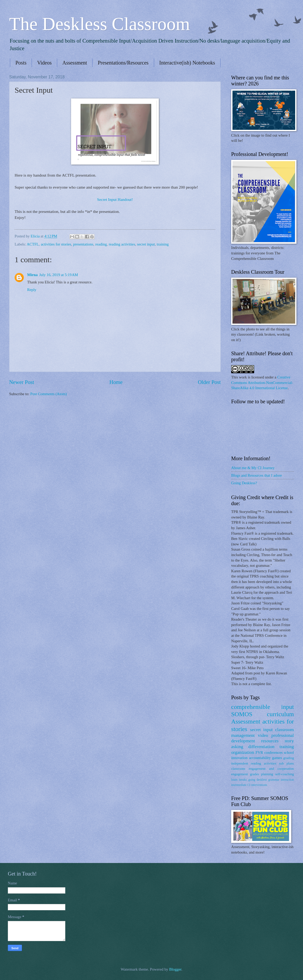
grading (289, 758)
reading (101, 244)
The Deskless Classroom (100, 24)
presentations (83, 244)
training (163, 244)
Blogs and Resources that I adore (257, 475)
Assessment (75, 63)
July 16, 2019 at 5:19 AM (59, 275)
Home (116, 382)
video (263, 735)
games (277, 758)
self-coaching (285, 774)
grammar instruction (281, 780)
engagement (240, 774)
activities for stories (56, 244)
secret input (146, 244)
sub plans (286, 763)
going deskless (257, 780)
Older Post (209, 382)
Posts (21, 63)
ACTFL (33, 244)
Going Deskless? (244, 483)
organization (243, 752)
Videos (44, 63)
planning (267, 774)
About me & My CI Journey (253, 468)
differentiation (261, 746)
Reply (32, 290)
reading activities (122, 244)
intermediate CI (241, 785)
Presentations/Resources (123, 63)
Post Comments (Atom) (49, 394)
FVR (259, 752)
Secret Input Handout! (115, 199)
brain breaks (239, 780)
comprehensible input (263, 707)
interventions (259, 785)
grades (255, 774)
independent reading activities (254, 763)
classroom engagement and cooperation (263, 769)
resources (270, 741)
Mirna (32, 275)
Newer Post (22, 382)
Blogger (175, 969)
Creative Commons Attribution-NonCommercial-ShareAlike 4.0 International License (262, 383)
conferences (273, 752)
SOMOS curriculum (263, 714)
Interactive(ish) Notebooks (187, 63)
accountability (260, 758)
